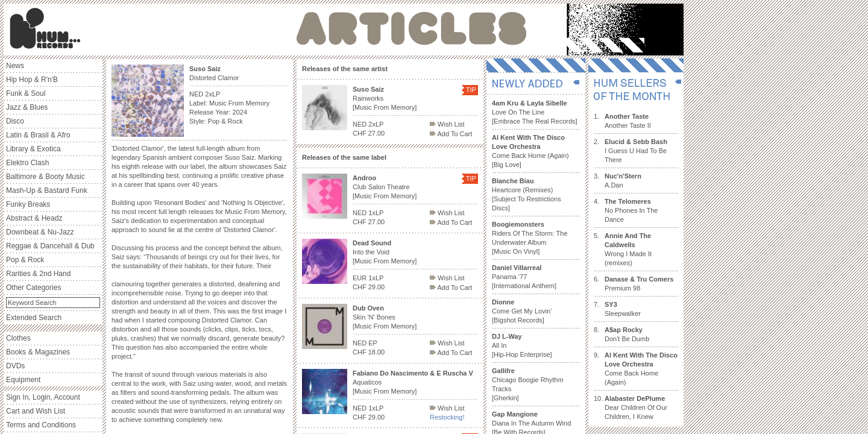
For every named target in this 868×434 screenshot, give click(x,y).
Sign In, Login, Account (43, 397)
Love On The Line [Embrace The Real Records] (535, 112)
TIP (471, 90)
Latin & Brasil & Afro (38, 135)
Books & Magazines (38, 352)
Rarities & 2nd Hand (38, 274)
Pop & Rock (25, 260)
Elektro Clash (27, 163)
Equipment (23, 380)
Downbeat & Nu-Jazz (40, 232)
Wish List (447, 124)
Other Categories (33, 288)
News (15, 66)
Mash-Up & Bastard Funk (47, 190)
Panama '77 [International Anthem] (524, 277)
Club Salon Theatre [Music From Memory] (385, 187)
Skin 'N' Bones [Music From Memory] (385, 317)
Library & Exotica (33, 149)
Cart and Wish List (36, 411)
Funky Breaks (28, 204)
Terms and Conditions (41, 425)
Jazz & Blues (27, 107)
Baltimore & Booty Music (46, 177)
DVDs (15, 366)
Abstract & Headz (34, 218)
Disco (15, 121)
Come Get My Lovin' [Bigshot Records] (522, 311)
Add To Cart (451, 134)
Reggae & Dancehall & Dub (50, 246)
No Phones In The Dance (631, 210)
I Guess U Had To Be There (636, 151)
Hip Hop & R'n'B (32, 80)
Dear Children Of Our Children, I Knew (636, 407)
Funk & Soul (26, 93)
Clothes (18, 338)
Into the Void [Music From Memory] (385, 252)
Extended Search (34, 318)
